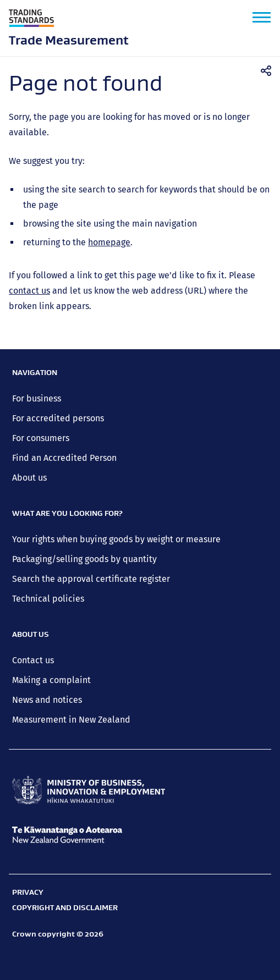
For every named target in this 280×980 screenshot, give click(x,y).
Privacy (28, 892)
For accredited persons (58, 418)
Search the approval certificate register (91, 579)
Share (270, 71)
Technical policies (48, 599)
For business (37, 398)
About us (29, 478)
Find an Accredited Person (64, 458)
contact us (29, 291)
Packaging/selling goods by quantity (84, 559)
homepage (109, 242)
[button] (262, 17)
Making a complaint (51, 680)
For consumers (41, 438)
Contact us (33, 660)
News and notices (47, 700)
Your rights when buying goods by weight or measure (116, 539)
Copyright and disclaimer (65, 907)
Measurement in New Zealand (71, 720)
